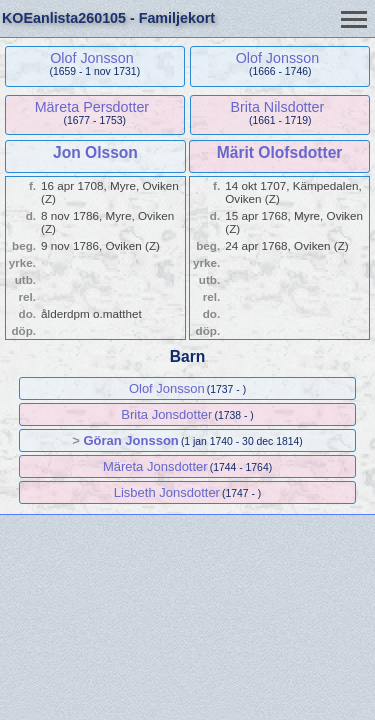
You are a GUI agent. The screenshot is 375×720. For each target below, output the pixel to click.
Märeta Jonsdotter (155, 466)
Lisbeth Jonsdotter (167, 492)
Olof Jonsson (91, 58)
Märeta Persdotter (92, 107)
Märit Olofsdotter (280, 152)
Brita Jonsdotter (166, 414)
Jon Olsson (95, 152)
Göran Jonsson (130, 440)
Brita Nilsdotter (277, 107)
